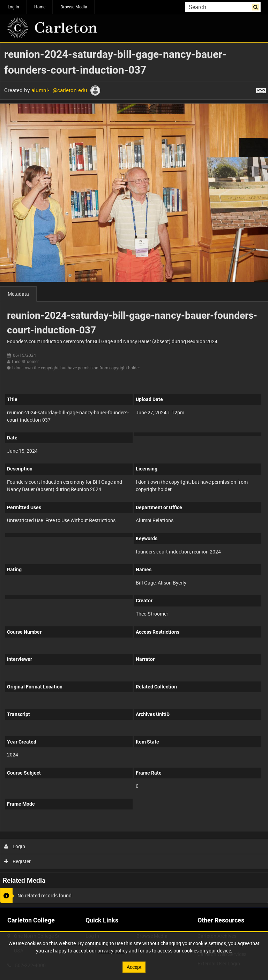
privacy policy (113, 951)
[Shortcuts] (261, 89)
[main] (134, 475)
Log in (13, 7)
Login (15, 846)
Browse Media (74, 7)
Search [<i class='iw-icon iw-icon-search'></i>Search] (257, 6)
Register (18, 861)
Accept (134, 967)
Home (40, 7)
